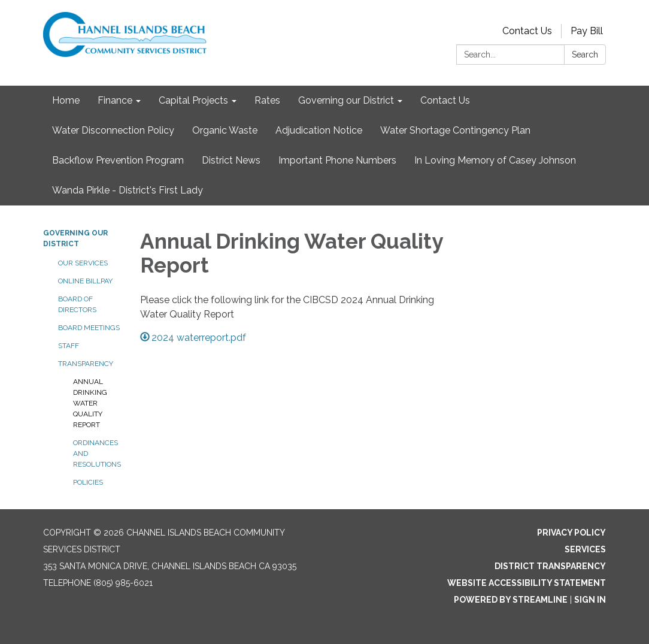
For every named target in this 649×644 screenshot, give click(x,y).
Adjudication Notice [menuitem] (319, 130)
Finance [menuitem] (115, 100)
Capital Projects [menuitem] (193, 100)
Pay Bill (587, 31)
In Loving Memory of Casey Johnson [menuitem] (495, 160)
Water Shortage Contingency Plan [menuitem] (455, 130)
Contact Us (527, 31)
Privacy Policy (571, 533)
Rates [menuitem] (267, 100)
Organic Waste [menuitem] (225, 130)
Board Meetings (89, 328)
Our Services (83, 263)
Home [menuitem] (66, 100)
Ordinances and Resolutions (97, 453)
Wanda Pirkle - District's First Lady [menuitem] (128, 190)
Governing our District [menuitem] (346, 100)
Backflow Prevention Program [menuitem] (118, 160)
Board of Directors (77, 304)
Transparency (86, 364)
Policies (88, 482)
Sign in (590, 600)
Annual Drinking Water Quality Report (90, 403)
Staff (69, 346)
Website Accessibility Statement (527, 583)
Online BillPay (85, 281)
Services (585, 549)
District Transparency (550, 566)
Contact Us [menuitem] (445, 100)
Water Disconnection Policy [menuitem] (113, 130)
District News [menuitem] (231, 160)
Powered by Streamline (511, 600)
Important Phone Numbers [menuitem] (337, 160)
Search (585, 55)
